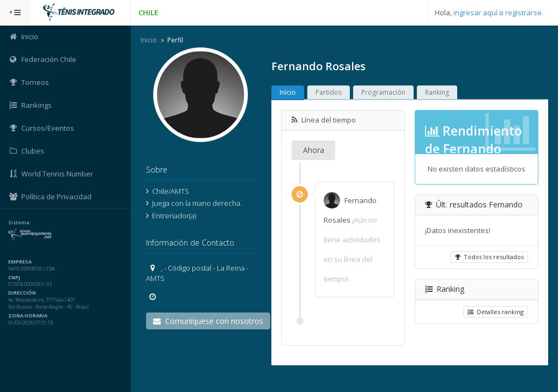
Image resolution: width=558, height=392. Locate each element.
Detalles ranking (496, 312)
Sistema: (20, 223)
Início (288, 92)
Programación (383, 92)
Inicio (149, 40)
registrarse (523, 13)
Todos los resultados (489, 257)
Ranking (437, 92)
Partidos (329, 92)
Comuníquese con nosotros (208, 321)
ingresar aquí (475, 13)
